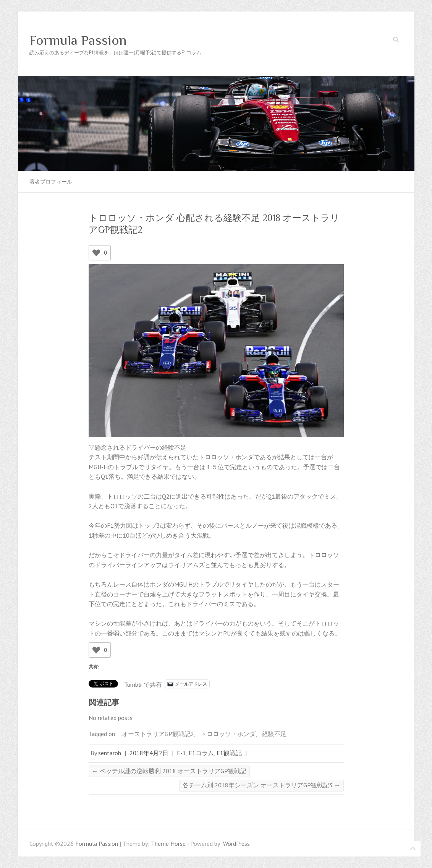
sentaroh (110, 753)
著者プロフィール (51, 182)
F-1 (181, 753)
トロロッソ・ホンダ (228, 734)
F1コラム (201, 753)
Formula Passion (78, 40)
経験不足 (274, 734)
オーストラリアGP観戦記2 (158, 734)
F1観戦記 (229, 753)
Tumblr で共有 (143, 684)
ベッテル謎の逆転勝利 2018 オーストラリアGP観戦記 (169, 771)
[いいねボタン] (96, 253)
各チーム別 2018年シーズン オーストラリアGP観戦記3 (261, 785)
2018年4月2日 (149, 753)
